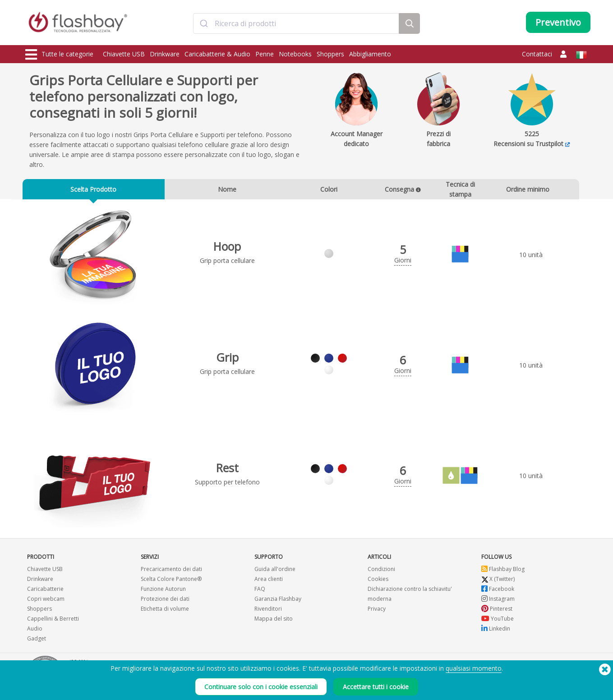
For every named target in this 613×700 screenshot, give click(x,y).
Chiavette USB (124, 54)
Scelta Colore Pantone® (171, 581)
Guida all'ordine (275, 571)
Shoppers (330, 54)
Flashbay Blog (503, 571)
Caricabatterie (45, 591)
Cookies (378, 581)
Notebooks (295, 54)
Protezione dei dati (165, 601)
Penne (265, 54)
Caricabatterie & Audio (217, 54)
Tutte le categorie (59, 55)
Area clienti (269, 581)
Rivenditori (268, 610)
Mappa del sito (274, 620)
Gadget (37, 640)
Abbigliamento (370, 54)
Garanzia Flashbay (278, 601)
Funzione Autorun (163, 591)
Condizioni (381, 571)
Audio (35, 630)
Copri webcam (46, 601)
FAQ (260, 591)
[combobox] (296, 24)
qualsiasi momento (474, 674)
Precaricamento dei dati (171, 571)
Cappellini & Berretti (53, 620)
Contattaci (537, 54)
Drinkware (165, 54)
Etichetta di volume (165, 610)
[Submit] (204, 24)
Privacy (377, 610)
